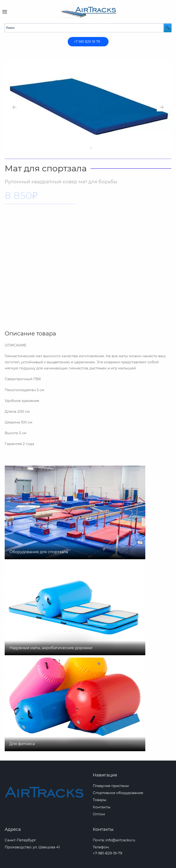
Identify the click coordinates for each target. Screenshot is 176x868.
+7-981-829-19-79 (107, 853)
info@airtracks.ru (120, 840)
